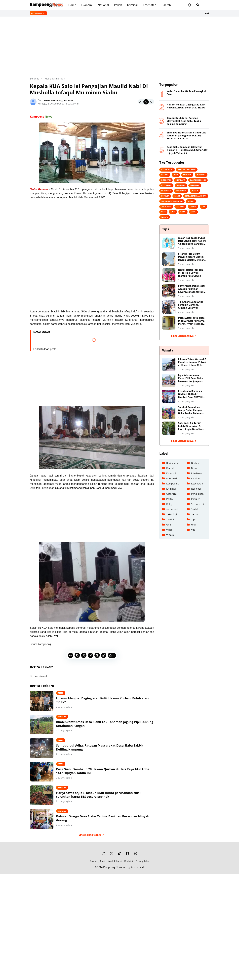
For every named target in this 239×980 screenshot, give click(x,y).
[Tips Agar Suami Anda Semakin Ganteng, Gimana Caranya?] (169, 307)
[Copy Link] (71, 655)
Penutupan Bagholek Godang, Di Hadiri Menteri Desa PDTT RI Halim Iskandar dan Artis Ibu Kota (190, 394)
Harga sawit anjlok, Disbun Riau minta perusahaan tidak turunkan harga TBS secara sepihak (108, 802)
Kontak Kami (115, 872)
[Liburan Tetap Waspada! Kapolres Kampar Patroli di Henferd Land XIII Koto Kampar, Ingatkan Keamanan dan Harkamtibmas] (169, 364)
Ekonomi (87, 5)
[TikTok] (119, 864)
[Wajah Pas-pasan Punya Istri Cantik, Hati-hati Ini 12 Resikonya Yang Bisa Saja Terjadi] (169, 243)
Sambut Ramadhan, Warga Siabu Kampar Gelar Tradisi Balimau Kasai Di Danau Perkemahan (190, 410)
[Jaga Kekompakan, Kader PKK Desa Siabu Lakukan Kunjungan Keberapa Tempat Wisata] (169, 380)
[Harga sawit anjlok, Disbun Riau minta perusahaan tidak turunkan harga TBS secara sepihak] (46, 804)
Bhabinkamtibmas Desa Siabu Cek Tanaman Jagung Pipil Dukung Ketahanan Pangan (107, 726)
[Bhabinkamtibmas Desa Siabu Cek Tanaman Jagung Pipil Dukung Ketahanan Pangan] (46, 727)
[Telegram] (90, 655)
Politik (118, 5)
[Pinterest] (97, 655)
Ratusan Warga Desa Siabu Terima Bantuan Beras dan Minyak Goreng (105, 828)
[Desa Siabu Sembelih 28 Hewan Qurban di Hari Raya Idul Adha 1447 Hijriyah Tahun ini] (46, 778)
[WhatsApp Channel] (135, 864)
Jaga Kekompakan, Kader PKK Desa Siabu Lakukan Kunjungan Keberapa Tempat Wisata (191, 378)
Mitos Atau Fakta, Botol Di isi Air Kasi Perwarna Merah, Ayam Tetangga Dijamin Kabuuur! (192, 321)
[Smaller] (141, 102)
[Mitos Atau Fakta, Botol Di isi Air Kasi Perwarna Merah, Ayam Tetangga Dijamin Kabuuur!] (169, 323)
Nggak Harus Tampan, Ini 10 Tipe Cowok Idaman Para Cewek (191, 273)
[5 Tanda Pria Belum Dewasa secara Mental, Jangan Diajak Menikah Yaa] (169, 259)
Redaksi (129, 872)
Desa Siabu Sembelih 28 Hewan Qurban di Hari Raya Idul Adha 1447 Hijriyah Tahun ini (107, 777)
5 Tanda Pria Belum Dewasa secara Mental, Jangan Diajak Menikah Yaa (191, 257)
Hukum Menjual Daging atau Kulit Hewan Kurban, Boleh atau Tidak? (107, 700)
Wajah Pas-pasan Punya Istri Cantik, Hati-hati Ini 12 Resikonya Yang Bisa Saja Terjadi (192, 241)
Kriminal (132, 5)
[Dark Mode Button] (190, 5)
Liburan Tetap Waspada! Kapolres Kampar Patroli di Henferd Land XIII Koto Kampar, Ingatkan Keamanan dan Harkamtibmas (192, 362)
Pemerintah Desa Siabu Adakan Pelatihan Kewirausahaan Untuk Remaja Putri (191, 289)
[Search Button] (198, 5)
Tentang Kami (97, 872)
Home (72, 5)
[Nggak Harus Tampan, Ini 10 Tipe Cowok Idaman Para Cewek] (169, 275)
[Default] (146, 102)
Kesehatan (150, 5)
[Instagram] (104, 864)
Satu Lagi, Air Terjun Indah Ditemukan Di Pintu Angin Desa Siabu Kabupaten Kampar (191, 426)
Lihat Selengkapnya (92, 846)
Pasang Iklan (143, 872)
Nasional (103, 5)
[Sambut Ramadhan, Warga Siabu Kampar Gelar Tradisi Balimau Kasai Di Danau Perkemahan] (169, 412)
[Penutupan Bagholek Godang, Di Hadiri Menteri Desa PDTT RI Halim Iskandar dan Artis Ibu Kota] (169, 396)
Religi (70, 693)
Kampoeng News (113, 878)
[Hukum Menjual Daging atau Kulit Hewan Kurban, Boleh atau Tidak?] (46, 702)
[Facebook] (77, 655)
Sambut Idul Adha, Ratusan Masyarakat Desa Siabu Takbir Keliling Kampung (108, 751)
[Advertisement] (92, 256)
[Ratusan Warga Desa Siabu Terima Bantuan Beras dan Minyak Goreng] (46, 829)
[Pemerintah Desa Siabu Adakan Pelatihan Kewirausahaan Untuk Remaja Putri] (169, 291)
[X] (84, 655)
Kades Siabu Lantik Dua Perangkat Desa (186, 93)
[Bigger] (151, 102)
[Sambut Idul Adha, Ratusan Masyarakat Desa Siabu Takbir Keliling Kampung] (46, 753)
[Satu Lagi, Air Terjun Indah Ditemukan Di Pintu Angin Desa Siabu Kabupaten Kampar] (169, 428)
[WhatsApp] (104, 655)
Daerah (166, 5)
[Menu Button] (206, 5)
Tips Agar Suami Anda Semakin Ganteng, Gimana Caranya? (191, 305)
